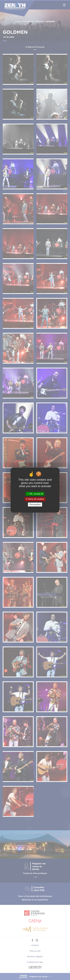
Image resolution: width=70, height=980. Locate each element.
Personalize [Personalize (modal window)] (35, 504)
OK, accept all (35, 494)
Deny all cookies (35, 499)
